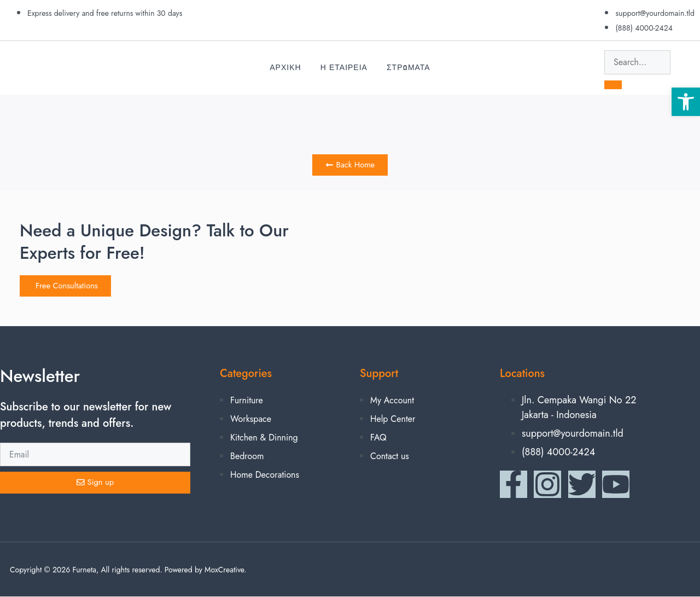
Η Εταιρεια (344, 67)
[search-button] (613, 85)
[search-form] (637, 62)
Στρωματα (409, 67)
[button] (686, 102)
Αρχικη (285, 67)
